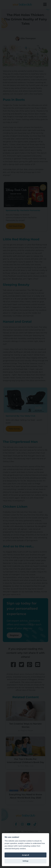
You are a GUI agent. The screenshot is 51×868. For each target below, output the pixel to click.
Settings (26, 861)
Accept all (25, 855)
